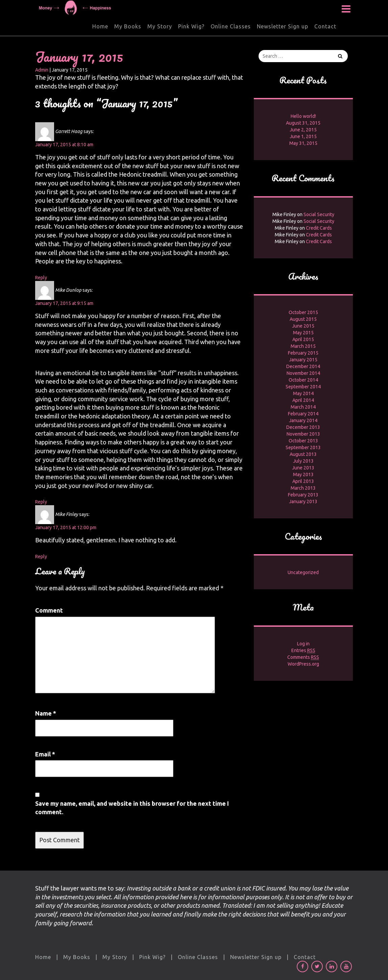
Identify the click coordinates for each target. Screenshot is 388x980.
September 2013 (303, 447)
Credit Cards (319, 228)
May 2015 (303, 333)
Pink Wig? (191, 26)
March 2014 (303, 407)
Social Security (319, 214)
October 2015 (303, 312)
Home (100, 26)
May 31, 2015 (303, 143)
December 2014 (303, 366)
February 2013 (303, 495)
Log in (303, 644)
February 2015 (303, 353)
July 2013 (303, 461)
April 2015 (303, 339)
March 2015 (303, 346)
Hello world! (303, 116)
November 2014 (303, 373)
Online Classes (231, 26)
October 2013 (303, 441)
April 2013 (303, 481)
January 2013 (303, 501)
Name (46, 713)
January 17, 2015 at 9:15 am (64, 303)
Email (45, 754)
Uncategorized (303, 572)
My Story (160, 26)
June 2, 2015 (303, 130)
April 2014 (303, 400)
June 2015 (303, 326)
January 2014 (303, 420)
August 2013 (303, 454)
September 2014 (303, 387)
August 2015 (303, 319)
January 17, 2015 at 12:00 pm (66, 527)
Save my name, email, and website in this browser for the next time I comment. (132, 808)
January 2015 (303, 360)
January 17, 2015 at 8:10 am (64, 145)
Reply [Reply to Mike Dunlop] (41, 502)
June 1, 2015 (303, 136)
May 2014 (303, 393)
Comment (49, 610)
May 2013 (303, 474)
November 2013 (303, 434)
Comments (303, 657)
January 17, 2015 (79, 57)
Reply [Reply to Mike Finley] (41, 557)
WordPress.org (303, 664)
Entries (303, 651)
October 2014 (303, 380)
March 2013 (303, 488)
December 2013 (303, 427)
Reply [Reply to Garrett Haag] (41, 278)
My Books (128, 26)
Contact (325, 26)
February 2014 (303, 414)
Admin (42, 70)
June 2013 (303, 468)
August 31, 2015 (303, 123)
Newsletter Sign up (283, 26)
